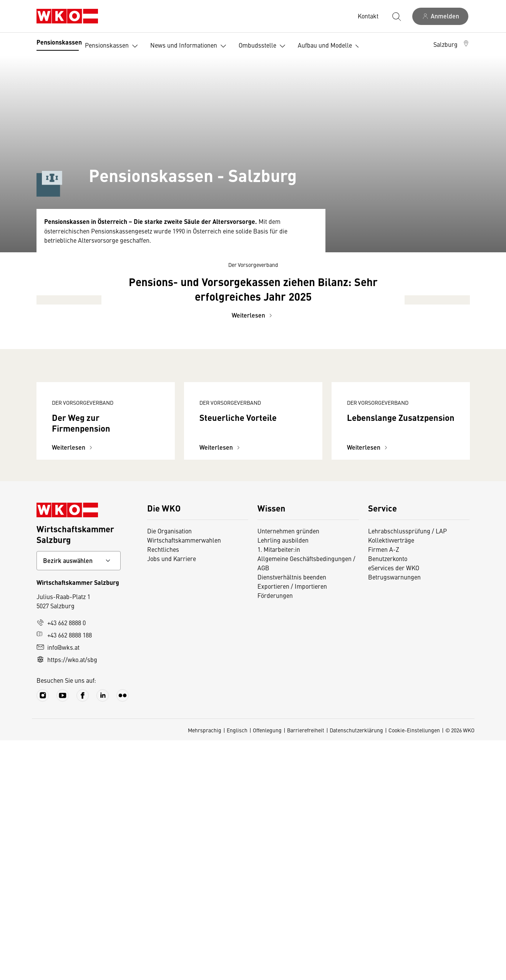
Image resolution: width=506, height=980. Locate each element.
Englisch (237, 970)
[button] (452, 44)
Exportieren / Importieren (292, 826)
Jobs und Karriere (172, 798)
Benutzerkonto (388, 798)
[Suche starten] (396, 16)
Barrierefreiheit (306, 970)
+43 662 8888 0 (61, 862)
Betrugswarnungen (394, 816)
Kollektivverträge (391, 780)
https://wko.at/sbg (67, 899)
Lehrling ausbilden (283, 780)
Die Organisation (169, 770)
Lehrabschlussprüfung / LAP (407, 770)
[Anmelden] (440, 16)
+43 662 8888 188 (64, 874)
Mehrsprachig (205, 970)
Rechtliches (163, 789)
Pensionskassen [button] (113, 46)
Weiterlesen (253, 486)
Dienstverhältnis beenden (292, 816)
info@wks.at (58, 887)
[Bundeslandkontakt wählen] (79, 800)
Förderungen (275, 835)
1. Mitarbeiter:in (279, 789)
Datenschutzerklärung (356, 970)
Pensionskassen (59, 42)
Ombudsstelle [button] (264, 46)
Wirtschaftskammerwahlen (184, 780)
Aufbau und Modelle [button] (331, 46)
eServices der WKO (394, 807)
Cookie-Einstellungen (414, 970)
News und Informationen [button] (190, 46)
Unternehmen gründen (288, 770)
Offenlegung (267, 970)
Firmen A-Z (384, 789)
